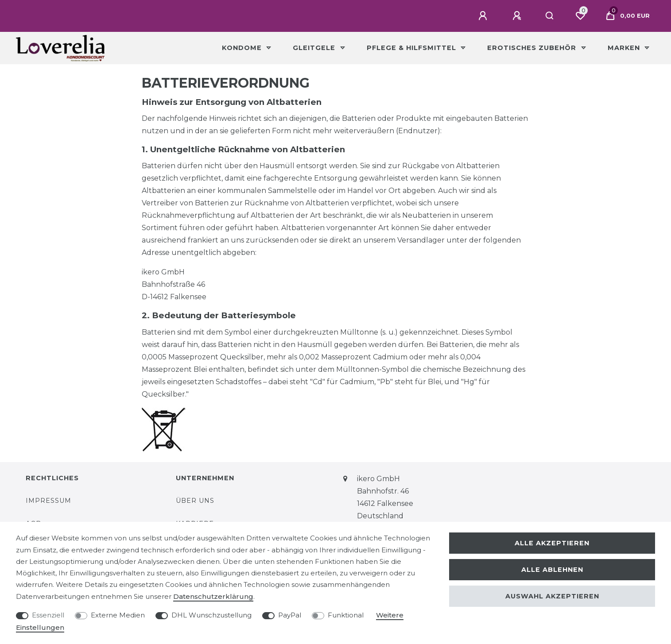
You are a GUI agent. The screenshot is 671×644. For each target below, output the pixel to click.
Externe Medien (118, 615)
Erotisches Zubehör (533, 48)
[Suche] (550, 16)
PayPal (290, 615)
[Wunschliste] (580, 16)
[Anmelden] (484, 16)
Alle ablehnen (552, 570)
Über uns (195, 501)
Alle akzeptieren (552, 543)
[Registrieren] (518, 16)
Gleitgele (315, 48)
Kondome (243, 48)
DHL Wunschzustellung (211, 615)
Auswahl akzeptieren (552, 596)
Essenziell (48, 615)
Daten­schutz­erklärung (213, 596)
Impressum (48, 501)
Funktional (346, 615)
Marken (625, 48)
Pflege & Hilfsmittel (413, 48)
